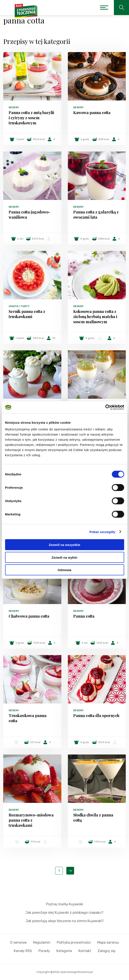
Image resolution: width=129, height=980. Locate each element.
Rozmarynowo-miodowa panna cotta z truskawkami (31, 820)
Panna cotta (84, 616)
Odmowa (64, 570)
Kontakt (85, 951)
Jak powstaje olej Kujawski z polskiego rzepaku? (64, 913)
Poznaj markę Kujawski (65, 904)
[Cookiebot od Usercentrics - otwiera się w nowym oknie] (105, 407)
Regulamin (42, 942)
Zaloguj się (107, 951)
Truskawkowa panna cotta (28, 718)
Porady (44, 951)
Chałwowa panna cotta (29, 616)
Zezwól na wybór (64, 557)
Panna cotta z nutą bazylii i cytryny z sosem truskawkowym (31, 118)
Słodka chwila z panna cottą (93, 818)
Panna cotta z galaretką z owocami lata (96, 215)
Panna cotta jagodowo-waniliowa (29, 215)
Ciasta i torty (19, 306)
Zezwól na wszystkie (65, 545)
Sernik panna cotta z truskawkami (27, 314)
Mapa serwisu (108, 942)
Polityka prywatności (74, 942)
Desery (14, 107)
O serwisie (18, 942)
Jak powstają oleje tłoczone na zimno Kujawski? (65, 921)
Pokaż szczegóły (102, 532)
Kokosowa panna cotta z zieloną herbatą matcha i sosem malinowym (95, 317)
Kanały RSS (23, 951)
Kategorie (64, 951)
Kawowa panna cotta (92, 113)
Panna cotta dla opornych (96, 716)
